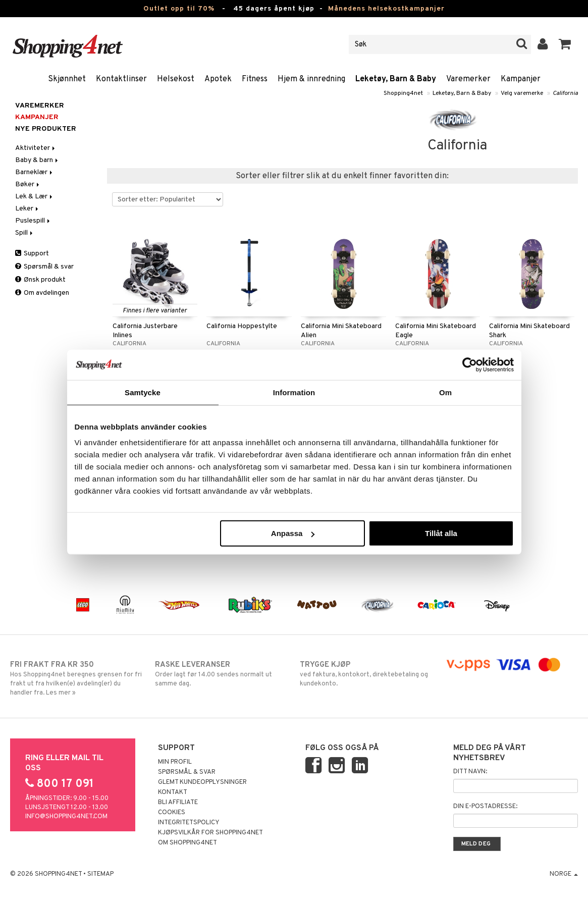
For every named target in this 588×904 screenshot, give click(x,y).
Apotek (218, 79)
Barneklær (35, 172)
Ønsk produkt (40, 280)
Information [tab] (294, 392)
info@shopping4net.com (66, 817)
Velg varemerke (522, 93)
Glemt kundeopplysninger (202, 782)
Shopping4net (403, 93)
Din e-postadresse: (485, 807)
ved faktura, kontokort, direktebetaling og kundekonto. (366, 674)
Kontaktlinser (121, 79)
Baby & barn (37, 160)
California (565, 93)
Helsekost (176, 79)
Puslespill (33, 221)
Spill (25, 233)
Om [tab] (445, 392)
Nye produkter (46, 129)
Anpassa (293, 533)
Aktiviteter (36, 148)
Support (32, 254)
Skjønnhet (67, 79)
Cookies (172, 813)
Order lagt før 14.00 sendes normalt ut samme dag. (221, 674)
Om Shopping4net (188, 843)
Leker (28, 209)
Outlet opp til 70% (179, 9)
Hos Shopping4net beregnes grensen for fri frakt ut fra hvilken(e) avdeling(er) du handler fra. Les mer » (76, 678)
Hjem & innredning (311, 79)
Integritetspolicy (189, 823)
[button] (565, 44)
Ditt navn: (470, 772)
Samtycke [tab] (143, 392)
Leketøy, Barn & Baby (396, 79)
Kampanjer (521, 79)
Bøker (28, 184)
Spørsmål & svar (44, 267)
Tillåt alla (441, 533)
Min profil (175, 762)
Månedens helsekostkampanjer (386, 9)
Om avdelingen (42, 293)
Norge (564, 874)
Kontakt (173, 792)
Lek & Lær (35, 197)
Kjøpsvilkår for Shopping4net (210, 833)
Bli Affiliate (178, 803)
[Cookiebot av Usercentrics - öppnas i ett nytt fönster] (470, 364)
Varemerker (468, 79)
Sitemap (100, 874)
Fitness (255, 79)
